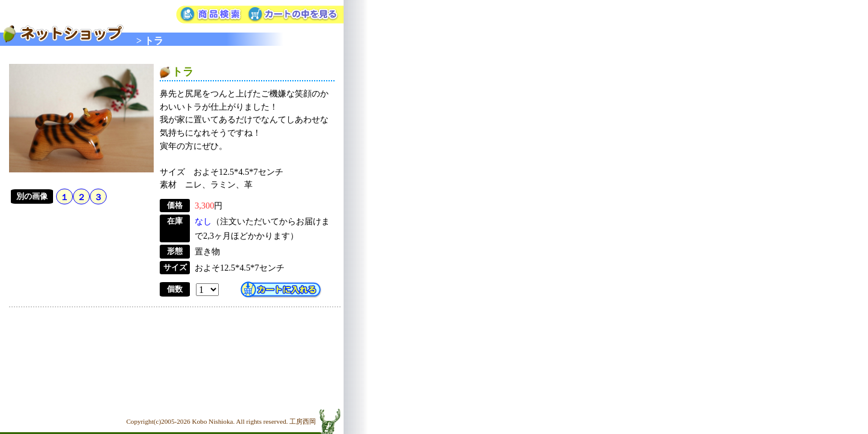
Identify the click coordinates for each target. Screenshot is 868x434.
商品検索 (211, 15)
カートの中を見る (295, 15)
